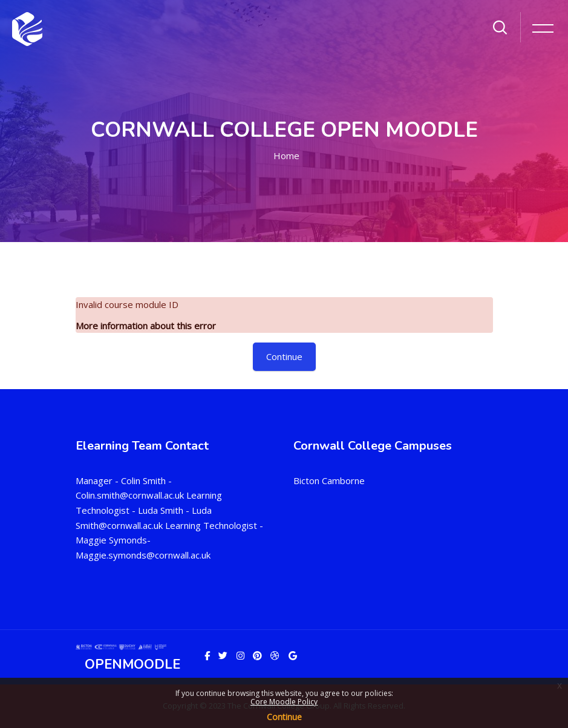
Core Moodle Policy (284, 702)
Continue (284, 717)
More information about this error (146, 326)
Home (286, 156)
